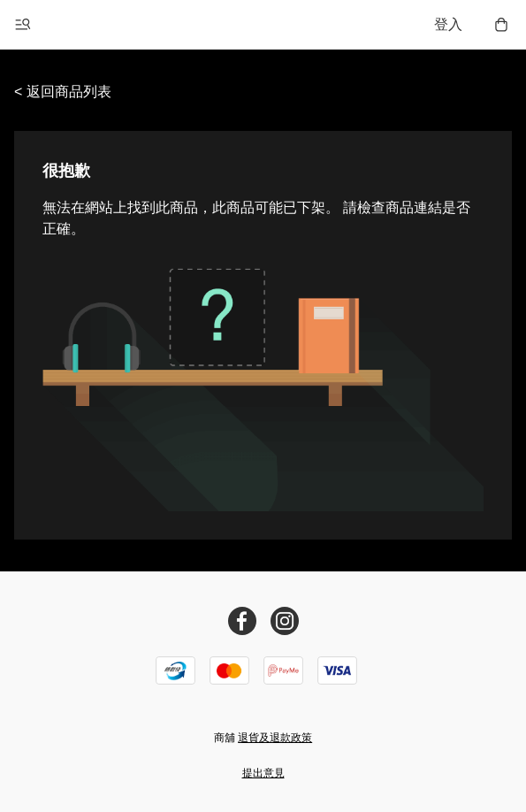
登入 (448, 24)
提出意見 (263, 773)
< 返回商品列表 (63, 92)
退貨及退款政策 (275, 738)
